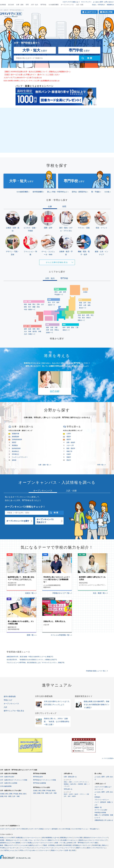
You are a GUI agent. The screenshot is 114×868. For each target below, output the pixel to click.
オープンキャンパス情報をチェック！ (25, 507)
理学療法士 (16, 454)
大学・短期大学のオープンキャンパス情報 (14, 780)
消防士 (66, 782)
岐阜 (64, 327)
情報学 (69, 457)
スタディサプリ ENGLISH (19, 829)
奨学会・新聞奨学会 (79, 192)
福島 (89, 305)
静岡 (68, 327)
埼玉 (92, 315)
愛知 (73, 327)
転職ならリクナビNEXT (8, 838)
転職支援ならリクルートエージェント (28, 838)
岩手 (85, 303)
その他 (107, 192)
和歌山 (57, 330)
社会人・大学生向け (98, 5)
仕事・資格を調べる (70, 777)
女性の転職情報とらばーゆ (50, 838)
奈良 (52, 330)
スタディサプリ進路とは (70, 2)
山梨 (60, 292)
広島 (38, 304)
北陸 (24, 794)
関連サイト (55, 850)
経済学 (71, 794)
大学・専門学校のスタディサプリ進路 (86, 843)
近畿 (2, 796)
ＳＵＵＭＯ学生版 (64, 829)
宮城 (89, 303)
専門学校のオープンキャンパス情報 (44, 780)
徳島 (25, 307)
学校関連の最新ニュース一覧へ (96, 671)
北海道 (85, 292)
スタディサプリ (5, 829)
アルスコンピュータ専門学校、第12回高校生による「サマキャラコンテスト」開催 (36, 663)
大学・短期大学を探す (7, 777)
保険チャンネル (81, 848)
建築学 (69, 439)
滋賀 (47, 327)
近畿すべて (50, 333)
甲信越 (16, 794)
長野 (65, 292)
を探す (35, 50)
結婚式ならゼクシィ (35, 845)
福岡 (25, 329)
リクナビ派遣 (78, 838)
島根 (30, 304)
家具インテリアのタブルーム (96, 848)
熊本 (38, 329)
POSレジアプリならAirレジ (28, 850)
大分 (25, 331)
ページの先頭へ (109, 758)
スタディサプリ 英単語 (36, 829)
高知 (38, 307)
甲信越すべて (59, 295)
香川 (30, 307)
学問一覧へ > (101, 465)
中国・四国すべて (30, 309)
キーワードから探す (101, 810)
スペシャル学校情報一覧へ (61, 635)
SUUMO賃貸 (67, 845)
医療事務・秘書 (82, 784)
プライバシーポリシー (102, 800)
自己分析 (11, 5)
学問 (27, 5)
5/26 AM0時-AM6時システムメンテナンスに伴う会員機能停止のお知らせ (32, 81)
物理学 (74, 796)
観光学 (76, 794)
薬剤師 (14, 460)
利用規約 (97, 797)
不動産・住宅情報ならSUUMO (52, 845)
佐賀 (30, 329)
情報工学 (69, 451)
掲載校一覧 (98, 807)
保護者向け (110, 5)
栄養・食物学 (71, 442)
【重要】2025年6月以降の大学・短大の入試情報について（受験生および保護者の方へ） (38, 72)
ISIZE (74, 850)
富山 (49, 302)
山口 (42, 304)
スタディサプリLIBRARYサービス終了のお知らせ (23, 78)
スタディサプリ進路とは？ (103, 787)
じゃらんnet (24, 845)
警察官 (14, 442)
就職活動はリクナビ (66, 838)
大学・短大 (35, 5)
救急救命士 (16, 451)
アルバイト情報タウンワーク (50, 840)
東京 (84, 318)
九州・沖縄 (16, 796)
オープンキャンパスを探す (18, 521)
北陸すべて (51, 305)
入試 (5, 707)
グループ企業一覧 (65, 850)
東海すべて (66, 330)
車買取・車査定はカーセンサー (10, 840)
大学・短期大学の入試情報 (9, 783)
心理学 (69, 434)
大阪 (56, 327)
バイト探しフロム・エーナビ (30, 840)
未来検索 (3, 5)
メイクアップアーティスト (81, 782)
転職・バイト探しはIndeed (64, 843)
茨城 (79, 315)
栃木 (84, 315)
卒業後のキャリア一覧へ (62, 593)
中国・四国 (8, 796)
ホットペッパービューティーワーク (63, 848)
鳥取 (25, 304)
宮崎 (30, 331)
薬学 (69, 796)
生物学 (69, 454)
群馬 (88, 315)
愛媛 (34, 307)
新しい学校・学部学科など (57, 192)
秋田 (81, 305)
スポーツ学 (70, 445)
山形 (85, 305)
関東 (11, 794)
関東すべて (81, 320)
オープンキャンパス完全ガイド (45, 521)
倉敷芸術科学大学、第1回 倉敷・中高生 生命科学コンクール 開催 (30, 657)
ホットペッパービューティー (42, 848)
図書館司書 (16, 434)
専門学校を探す (38, 777)
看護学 (69, 437)
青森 (81, 303)
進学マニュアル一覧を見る (14, 711)
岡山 (34, 304)
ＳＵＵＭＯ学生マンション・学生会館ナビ (85, 829)
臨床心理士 (73, 784)
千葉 (79, 318)
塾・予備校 (95, 192)
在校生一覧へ (30, 593)
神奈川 (88, 318)
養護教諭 (15, 445)
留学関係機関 (38, 192)
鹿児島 (35, 331)
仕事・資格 (20, 5)
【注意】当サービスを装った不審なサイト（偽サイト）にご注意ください (32, 75)
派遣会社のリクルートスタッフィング (96, 838)
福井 (58, 302)
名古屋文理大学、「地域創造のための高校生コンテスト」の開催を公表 (32, 660)
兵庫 (47, 330)
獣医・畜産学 (71, 448)
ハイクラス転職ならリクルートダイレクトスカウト (37, 843)
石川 (54, 302)
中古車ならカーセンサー (8, 848)
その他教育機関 (54, 5)
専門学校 (43, 5)
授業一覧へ (31, 635)
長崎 (34, 329)
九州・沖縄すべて (30, 334)
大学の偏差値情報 (6, 786)
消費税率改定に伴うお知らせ (104, 820)
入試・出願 (80, 5)
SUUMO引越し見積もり (100, 845)
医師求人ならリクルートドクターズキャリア (93, 840)
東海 (20, 794)
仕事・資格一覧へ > (45, 465)
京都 (52, 327)
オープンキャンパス (67, 5)
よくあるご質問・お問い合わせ (103, 2)
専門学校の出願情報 (40, 783)
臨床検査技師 (16, 448)
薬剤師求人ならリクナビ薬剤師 (10, 843)
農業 (70, 782)
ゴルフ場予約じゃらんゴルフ (9, 850)
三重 (77, 327)
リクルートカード (44, 850)
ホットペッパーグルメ (24, 848)
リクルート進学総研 (51, 829)
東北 (7, 794)
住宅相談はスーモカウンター (82, 845)
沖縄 (40, 331)
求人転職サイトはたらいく (69, 840)
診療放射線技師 (17, 439)
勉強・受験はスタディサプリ (9, 845)
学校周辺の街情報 (100, 813)
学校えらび (8, 700)
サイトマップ (86, 2)
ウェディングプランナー (20, 457)
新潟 (56, 292)
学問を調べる (68, 789)
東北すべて (83, 308)
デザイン (82, 794)
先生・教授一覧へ (100, 593)
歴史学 (69, 460)
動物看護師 (16, 437)
